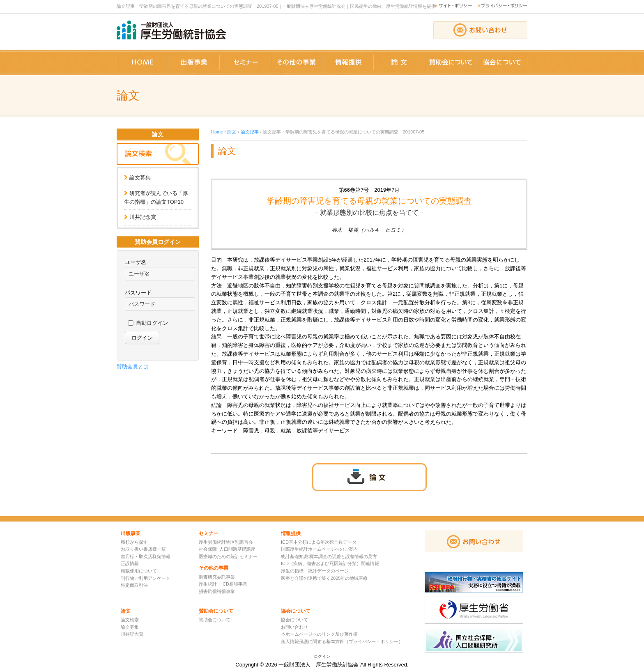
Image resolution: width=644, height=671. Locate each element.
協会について (294, 620)
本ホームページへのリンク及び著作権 (319, 634)
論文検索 (130, 620)
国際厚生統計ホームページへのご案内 (319, 549)
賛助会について (215, 620)
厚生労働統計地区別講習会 (226, 542)
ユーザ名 (136, 262)
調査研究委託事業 (217, 577)
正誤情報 (130, 563)
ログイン (322, 656)
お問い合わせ (294, 627)
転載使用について (139, 571)
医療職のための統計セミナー (228, 556)
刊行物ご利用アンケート (146, 578)
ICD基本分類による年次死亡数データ (319, 542)
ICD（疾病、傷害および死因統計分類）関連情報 (330, 563)
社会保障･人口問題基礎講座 (227, 549)
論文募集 (140, 178)
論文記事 (250, 132)
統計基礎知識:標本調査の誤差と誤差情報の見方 (329, 556)
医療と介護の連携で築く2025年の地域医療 (324, 578)
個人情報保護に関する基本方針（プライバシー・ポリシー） (342, 641)
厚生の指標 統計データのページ (315, 571)
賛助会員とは (133, 367)
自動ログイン (152, 323)
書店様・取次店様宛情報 (146, 556)
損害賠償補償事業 (217, 591)
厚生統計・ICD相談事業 (223, 584)
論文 (232, 132)
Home (217, 132)
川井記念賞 (143, 217)
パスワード (138, 293)
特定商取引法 (134, 585)
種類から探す (134, 542)
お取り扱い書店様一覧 (143, 549)
